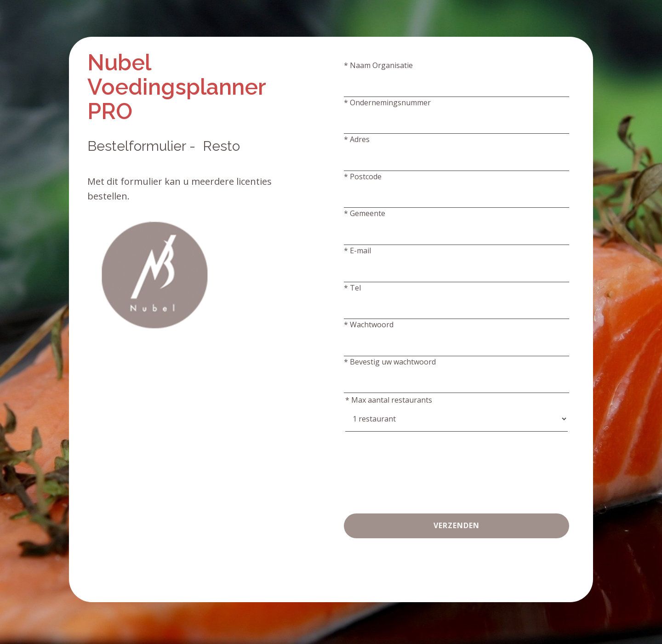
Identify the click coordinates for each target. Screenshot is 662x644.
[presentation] (414, 463)
